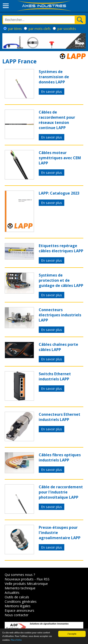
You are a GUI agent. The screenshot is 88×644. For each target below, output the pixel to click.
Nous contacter (17, 615)
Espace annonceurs (19, 610)
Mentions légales (18, 606)
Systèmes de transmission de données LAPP (54, 77)
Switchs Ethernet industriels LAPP (55, 376)
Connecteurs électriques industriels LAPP (60, 315)
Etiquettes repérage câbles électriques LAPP (61, 248)
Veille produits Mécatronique (26, 584)
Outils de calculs (17, 597)
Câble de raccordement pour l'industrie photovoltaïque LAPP (61, 492)
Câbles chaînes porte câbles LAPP (58, 347)
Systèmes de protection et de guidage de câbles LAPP (61, 280)
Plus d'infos (16, 640)
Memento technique (20, 588)
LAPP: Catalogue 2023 (59, 193)
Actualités (12, 593)
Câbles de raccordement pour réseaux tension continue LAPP (57, 120)
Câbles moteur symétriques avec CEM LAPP (60, 158)
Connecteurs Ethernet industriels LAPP (59, 417)
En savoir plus (52, 92)
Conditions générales (21, 601)
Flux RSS (43, 579)
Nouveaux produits (19, 579)
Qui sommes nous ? (20, 575)
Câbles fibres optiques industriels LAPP (60, 457)
